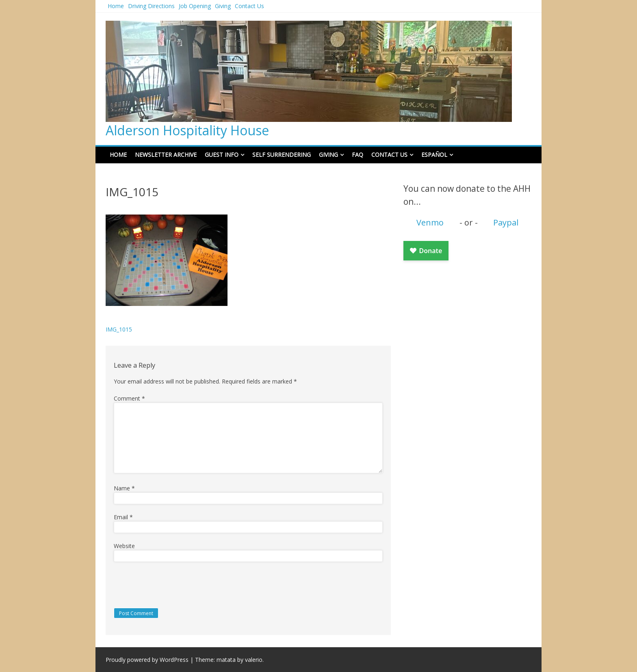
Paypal (506, 222)
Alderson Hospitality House (187, 130)
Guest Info (222, 155)
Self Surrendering (282, 155)
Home (116, 6)
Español (434, 155)
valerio (254, 660)
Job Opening (195, 6)
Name (124, 488)
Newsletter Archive (166, 155)
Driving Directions (151, 6)
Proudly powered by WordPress (147, 660)
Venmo (430, 222)
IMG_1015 (119, 329)
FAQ (357, 155)
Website (124, 546)
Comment (129, 398)
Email (123, 517)
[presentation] (169, 585)
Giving (223, 6)
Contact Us (249, 6)
